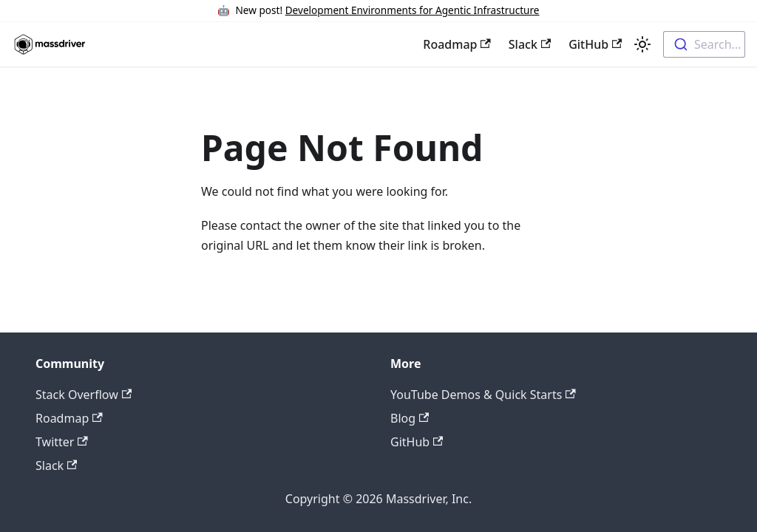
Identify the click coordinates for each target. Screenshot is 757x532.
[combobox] (704, 44)
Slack (530, 44)
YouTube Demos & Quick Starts (483, 395)
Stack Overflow (84, 395)
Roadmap (456, 44)
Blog (410, 418)
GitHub (595, 44)
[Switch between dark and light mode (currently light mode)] (642, 44)
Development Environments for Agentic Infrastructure (413, 10)
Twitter (62, 442)
